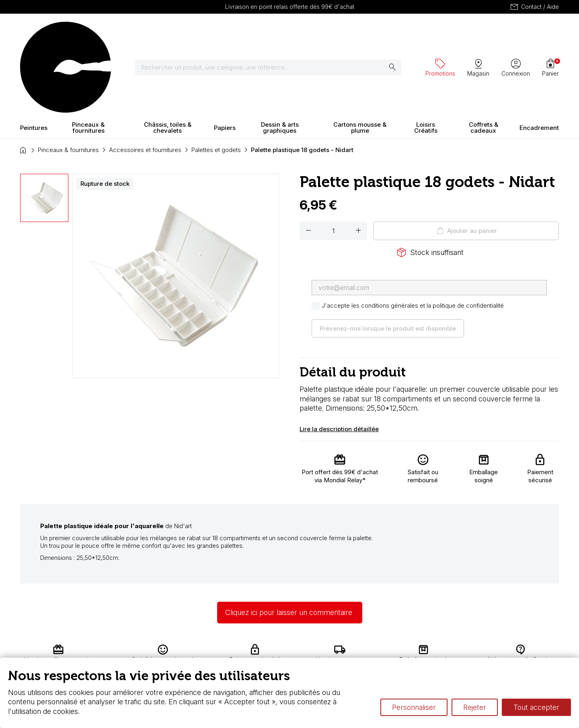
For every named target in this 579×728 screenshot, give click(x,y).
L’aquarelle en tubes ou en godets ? (384, 651)
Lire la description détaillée (339, 358)
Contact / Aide (534, 7)
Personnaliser (414, 707)
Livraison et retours (179, 651)
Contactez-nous (524, 651)
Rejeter (475, 707)
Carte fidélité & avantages (264, 651)
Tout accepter (536, 707)
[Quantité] (333, 160)
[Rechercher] (273, 32)
